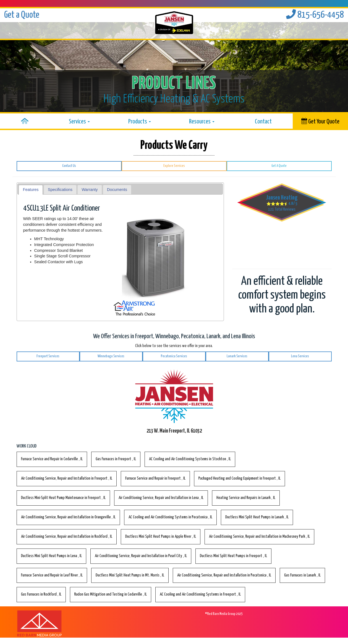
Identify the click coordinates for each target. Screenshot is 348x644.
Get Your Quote (320, 121)
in (52, 459)
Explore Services (174, 166)
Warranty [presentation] (90, 190)
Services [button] (79, 122)
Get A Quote (279, 166)
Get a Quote (22, 15)
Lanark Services (237, 356)
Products (140, 122)
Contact (263, 122)
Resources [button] (202, 122)
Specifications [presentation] (60, 190)
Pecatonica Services (174, 356)
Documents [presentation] (117, 190)
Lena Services (300, 356)
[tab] (31, 190)
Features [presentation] (31, 190)
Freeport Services (48, 356)
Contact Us (69, 166)
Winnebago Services (111, 356)
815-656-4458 (315, 15)
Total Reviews (282, 209)
